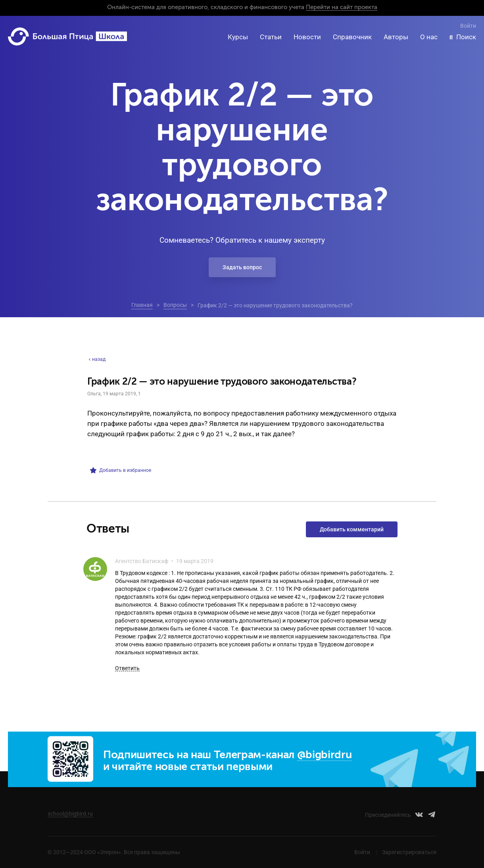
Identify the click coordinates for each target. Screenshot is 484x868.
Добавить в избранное (121, 470)
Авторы (396, 37)
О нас (429, 37)
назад (96, 359)
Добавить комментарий (352, 529)
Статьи (271, 37)
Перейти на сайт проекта (342, 7)
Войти (468, 26)
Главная (142, 305)
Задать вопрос (242, 267)
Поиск (466, 37)
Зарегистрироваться (409, 852)
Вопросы (175, 305)
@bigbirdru (325, 755)
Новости (307, 37)
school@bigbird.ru (70, 814)
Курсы (238, 37)
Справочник (352, 37)
